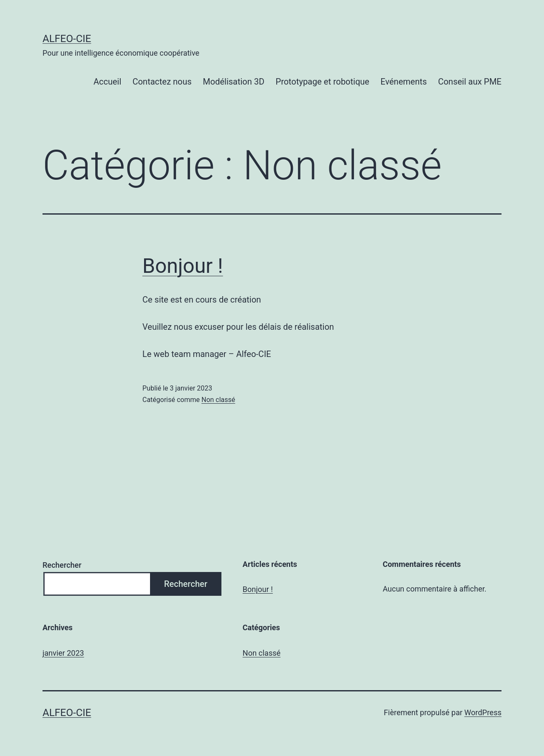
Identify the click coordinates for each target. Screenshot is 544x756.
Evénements (404, 82)
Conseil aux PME (470, 82)
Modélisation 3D (234, 82)
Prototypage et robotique (323, 82)
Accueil (107, 82)
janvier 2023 (63, 653)
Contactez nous (162, 82)
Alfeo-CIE (67, 39)
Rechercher (62, 565)
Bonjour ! (183, 266)
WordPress (483, 712)
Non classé (218, 400)
